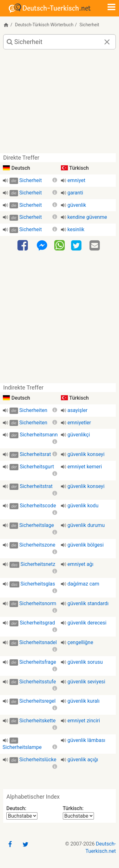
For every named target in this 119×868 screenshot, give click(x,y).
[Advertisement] (60, 104)
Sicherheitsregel (37, 701)
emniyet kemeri (85, 467)
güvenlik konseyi (86, 454)
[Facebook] (23, 246)
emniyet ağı (81, 564)
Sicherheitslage (37, 525)
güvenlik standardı (88, 603)
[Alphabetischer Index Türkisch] (78, 816)
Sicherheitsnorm (38, 603)
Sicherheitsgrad (37, 623)
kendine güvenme (87, 217)
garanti (75, 193)
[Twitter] (77, 246)
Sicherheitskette (38, 721)
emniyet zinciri (84, 721)
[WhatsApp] (60, 245)
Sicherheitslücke (38, 760)
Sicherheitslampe (22, 747)
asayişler (78, 410)
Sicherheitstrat (36, 486)
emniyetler (79, 423)
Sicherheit (31, 180)
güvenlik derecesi (87, 623)
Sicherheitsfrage (38, 662)
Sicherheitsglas (38, 584)
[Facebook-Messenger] (42, 246)
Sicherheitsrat (35, 454)
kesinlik (76, 229)
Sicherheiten (33, 410)
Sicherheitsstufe (38, 682)
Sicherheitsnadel (38, 642)
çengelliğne (80, 642)
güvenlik (77, 205)
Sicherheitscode (38, 506)
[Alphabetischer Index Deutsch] (22, 816)
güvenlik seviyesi (86, 682)
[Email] (96, 246)
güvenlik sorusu (85, 662)
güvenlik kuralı (84, 701)
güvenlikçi (79, 435)
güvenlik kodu (83, 506)
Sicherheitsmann (39, 435)
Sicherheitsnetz (38, 564)
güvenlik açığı (83, 760)
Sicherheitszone (37, 545)
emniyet (76, 180)
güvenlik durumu (86, 525)
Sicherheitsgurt (37, 467)
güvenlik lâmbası (86, 740)
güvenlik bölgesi (86, 545)
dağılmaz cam (83, 584)
